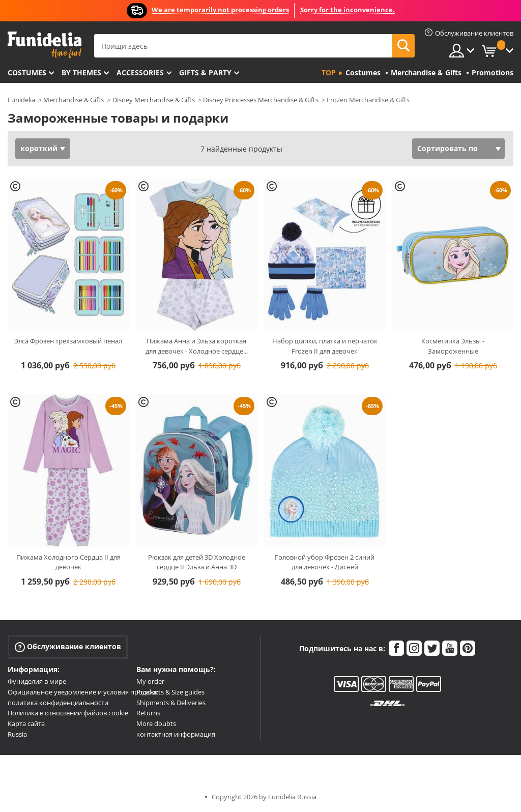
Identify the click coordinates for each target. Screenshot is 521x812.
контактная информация (176, 734)
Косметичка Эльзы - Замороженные (453, 346)
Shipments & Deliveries (171, 703)
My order (150, 681)
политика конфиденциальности (58, 703)
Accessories (140, 72)
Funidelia (21, 100)
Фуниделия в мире (37, 681)
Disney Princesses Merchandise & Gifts (261, 100)
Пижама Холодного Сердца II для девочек (68, 562)
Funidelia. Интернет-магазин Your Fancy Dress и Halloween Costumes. (45, 45)
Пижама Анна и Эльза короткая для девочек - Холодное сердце (197, 346)
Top (329, 72)
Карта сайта (26, 723)
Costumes (27, 72)
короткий (39, 148)
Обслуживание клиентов (68, 647)
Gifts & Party (205, 72)
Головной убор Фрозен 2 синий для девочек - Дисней (325, 562)
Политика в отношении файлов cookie (68, 713)
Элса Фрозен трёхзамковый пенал (68, 341)
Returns (148, 713)
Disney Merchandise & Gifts (154, 100)
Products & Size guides (170, 692)
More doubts (156, 723)
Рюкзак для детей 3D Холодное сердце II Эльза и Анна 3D (197, 562)
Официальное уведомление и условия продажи (83, 692)
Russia (17, 734)
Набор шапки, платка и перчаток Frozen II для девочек (325, 346)
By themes (81, 72)
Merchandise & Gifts (74, 100)
